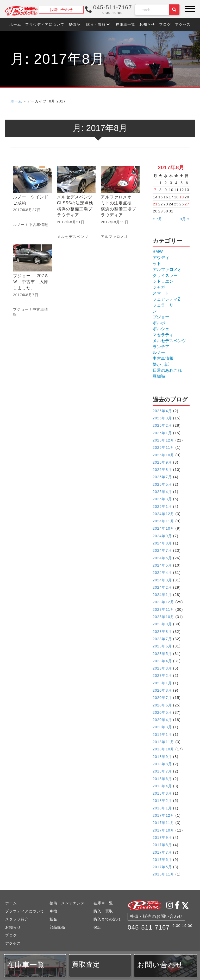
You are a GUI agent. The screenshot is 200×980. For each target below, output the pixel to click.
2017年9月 (162, 838)
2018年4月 (162, 786)
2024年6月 (162, 558)
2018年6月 (162, 779)
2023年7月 (162, 639)
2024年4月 (162, 573)
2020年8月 (162, 690)
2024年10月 (163, 528)
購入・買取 (103, 911)
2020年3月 (162, 727)
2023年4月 (162, 661)
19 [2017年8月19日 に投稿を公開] (182, 197)
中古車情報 (38, 225)
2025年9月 (162, 462)
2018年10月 (163, 749)
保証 (97, 927)
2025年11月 (163, 447)
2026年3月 (162, 418)
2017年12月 (163, 815)
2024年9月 (162, 536)
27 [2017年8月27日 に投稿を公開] (187, 204)
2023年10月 (163, 617)
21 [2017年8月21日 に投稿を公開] (155, 204)
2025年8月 (162, 470)
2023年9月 (162, 624)
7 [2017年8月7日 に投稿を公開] (155, 190)
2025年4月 (162, 492)
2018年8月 (162, 764)
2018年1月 (162, 808)
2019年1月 (162, 735)
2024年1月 (162, 595)
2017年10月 (163, 830)
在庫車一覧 (103, 903)
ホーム (16, 101)
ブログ (11, 935)
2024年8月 (162, 543)
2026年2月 (162, 425)
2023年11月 (163, 609)
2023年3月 (162, 668)
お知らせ (13, 927)
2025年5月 (162, 484)
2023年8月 (162, 632)
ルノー (19, 225)
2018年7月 (162, 771)
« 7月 (157, 219)
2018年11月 (163, 742)
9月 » (185, 219)
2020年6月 (162, 705)
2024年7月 (162, 550)
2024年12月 (163, 514)
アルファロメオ (114, 237)
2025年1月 (162, 507)
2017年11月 (163, 823)
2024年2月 (162, 587)
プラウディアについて (25, 911)
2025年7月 (162, 477)
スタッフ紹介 (17, 919)
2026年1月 (162, 433)
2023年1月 (162, 683)
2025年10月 (163, 455)
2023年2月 (162, 676)
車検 (53, 911)
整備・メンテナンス (67, 903)
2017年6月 (162, 860)
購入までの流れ (107, 919)
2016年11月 (163, 874)
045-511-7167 (149, 927)
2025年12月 (163, 440)
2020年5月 (162, 712)
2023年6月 (162, 646)
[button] (189, 9)
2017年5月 (162, 867)
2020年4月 (162, 720)
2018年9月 (162, 757)
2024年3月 (162, 580)
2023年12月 (163, 602)
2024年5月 (162, 565)
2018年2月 (162, 801)
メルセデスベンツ (73, 237)
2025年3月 (162, 499)
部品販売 (57, 927)
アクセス (13, 943)
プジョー (21, 309)
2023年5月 (162, 654)
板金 (53, 919)
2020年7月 (162, 698)
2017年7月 (162, 852)
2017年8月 (162, 845)
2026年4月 (162, 411)
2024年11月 (163, 521)
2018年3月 (162, 793)
